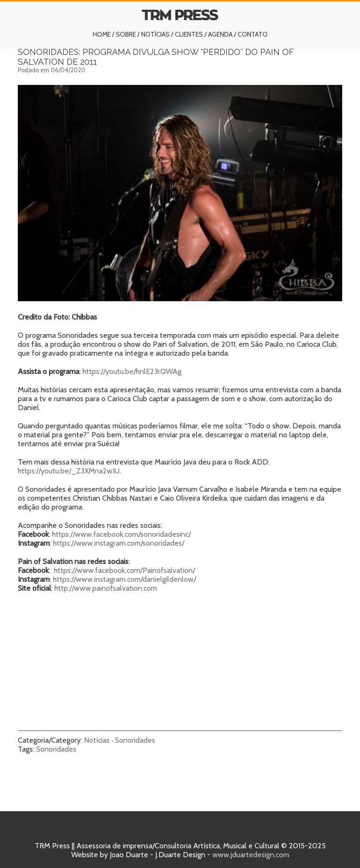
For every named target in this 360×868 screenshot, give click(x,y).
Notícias (155, 34)
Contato (253, 34)
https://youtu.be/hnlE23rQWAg (132, 371)
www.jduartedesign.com (251, 855)
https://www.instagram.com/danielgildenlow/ (124, 579)
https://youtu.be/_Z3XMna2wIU (69, 471)
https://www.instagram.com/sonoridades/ (119, 543)
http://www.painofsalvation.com (106, 588)
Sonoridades (135, 740)
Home (102, 34)
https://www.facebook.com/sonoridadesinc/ (121, 534)
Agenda (220, 34)
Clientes (189, 34)
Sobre (126, 34)
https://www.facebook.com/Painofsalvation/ (124, 570)
